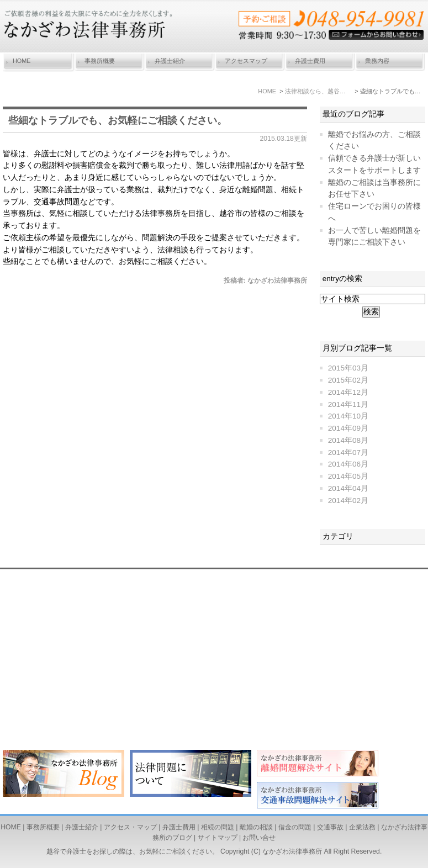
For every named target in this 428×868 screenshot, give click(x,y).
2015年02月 (348, 380)
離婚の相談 (256, 827)
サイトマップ (218, 838)
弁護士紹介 (170, 61)
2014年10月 (348, 416)
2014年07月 (348, 452)
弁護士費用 (310, 61)
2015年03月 (348, 368)
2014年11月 (348, 404)
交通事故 (330, 827)
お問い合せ (259, 838)
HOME (22, 61)
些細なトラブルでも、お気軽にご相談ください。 (118, 120)
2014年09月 (348, 428)
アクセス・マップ (130, 827)
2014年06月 (348, 464)
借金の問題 (295, 827)
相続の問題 (218, 827)
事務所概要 (100, 61)
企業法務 (362, 827)
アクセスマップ (246, 61)
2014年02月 (348, 501)
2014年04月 (348, 488)
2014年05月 (348, 476)
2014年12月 (348, 392)
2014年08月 (348, 440)
